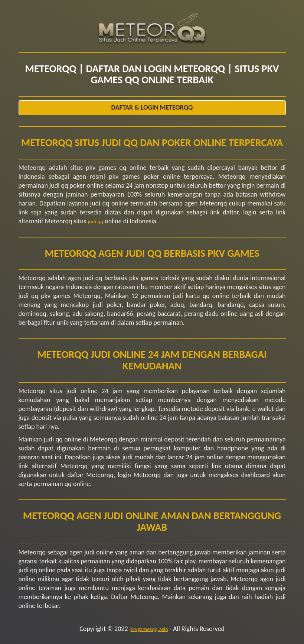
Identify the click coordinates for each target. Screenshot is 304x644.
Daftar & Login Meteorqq (152, 107)
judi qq (95, 221)
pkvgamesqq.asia (149, 629)
